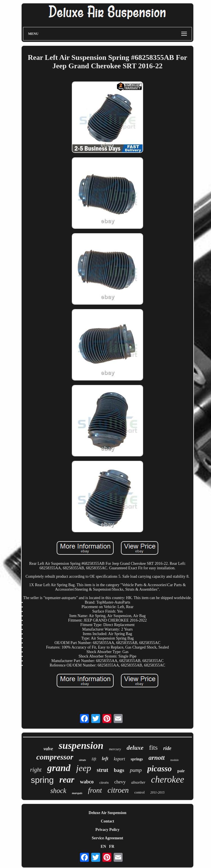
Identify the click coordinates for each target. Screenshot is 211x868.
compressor (55, 757)
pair (181, 771)
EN (103, 847)
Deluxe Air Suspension (107, 813)
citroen (118, 790)
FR (112, 847)
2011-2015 (158, 792)
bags (119, 770)
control (140, 792)
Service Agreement (107, 838)
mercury (115, 749)
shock (58, 791)
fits (153, 747)
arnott (157, 758)
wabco (87, 782)
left (105, 759)
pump (136, 770)
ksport (120, 759)
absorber (138, 782)
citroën (104, 783)
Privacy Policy (107, 830)
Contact (107, 821)
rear (67, 780)
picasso (160, 769)
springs (137, 759)
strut (103, 770)
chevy (120, 782)
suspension (81, 746)
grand (59, 768)
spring (42, 780)
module (175, 760)
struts (82, 760)
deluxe (135, 748)
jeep (83, 768)
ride (167, 748)
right (36, 770)
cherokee (168, 779)
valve (48, 749)
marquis (77, 793)
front (95, 790)
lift (94, 759)
